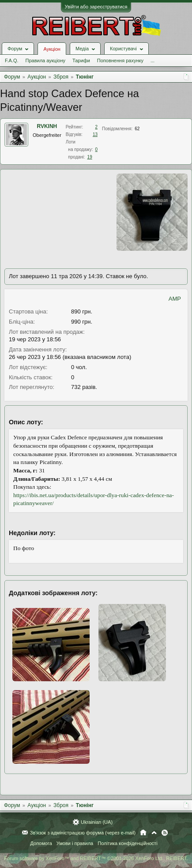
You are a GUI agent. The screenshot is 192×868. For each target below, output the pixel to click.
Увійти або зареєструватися (96, 7)
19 (90, 157)
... (152, 60)
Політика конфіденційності (127, 843)
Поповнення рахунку (120, 60)
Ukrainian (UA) (97, 822)
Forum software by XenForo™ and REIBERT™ (96, 858)
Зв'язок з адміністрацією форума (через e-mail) (83, 833)
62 (137, 129)
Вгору (154, 833)
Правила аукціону (45, 60)
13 (95, 134)
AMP (175, 299)
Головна (143, 833)
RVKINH (47, 126)
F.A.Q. (12, 60)
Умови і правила (75, 843)
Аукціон (52, 49)
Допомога (41, 843)
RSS (165, 833)
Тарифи (81, 60)
